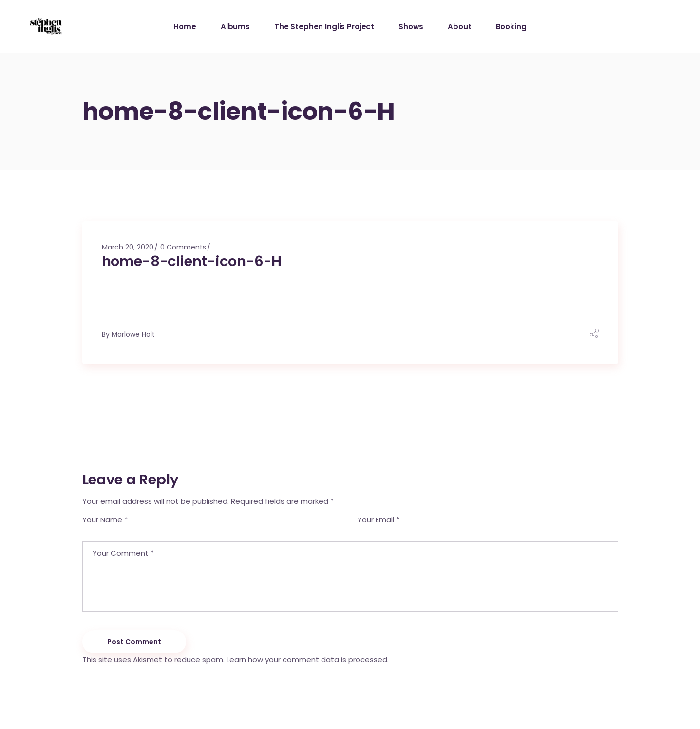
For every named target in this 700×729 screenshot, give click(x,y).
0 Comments (183, 247)
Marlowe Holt (133, 334)
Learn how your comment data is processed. (308, 660)
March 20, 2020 (128, 247)
